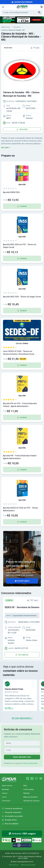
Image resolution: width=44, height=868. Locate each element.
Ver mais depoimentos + (22, 718)
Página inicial (5, 27)
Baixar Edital (22, 129)
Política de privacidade (30, 763)
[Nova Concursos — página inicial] (22, 7)
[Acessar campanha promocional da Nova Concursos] (22, 20)
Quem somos (7, 786)
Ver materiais (22, 655)
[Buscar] (40, 12)
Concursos (17, 27)
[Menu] (3, 7)
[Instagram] (36, 779)
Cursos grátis (29, 789)
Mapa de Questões (31, 797)
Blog (25, 786)
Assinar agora (22, 581)
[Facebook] (32, 779)
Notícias (27, 793)
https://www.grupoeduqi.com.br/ (23, 862)
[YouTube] (41, 779)
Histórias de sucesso (31, 801)
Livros (4, 797)
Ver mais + (6, 147)
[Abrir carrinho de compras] (41, 7)
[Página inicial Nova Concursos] (9, 779)
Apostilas (5, 789)
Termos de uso (14, 865)
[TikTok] (28, 779)
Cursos (5, 793)
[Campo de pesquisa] (21, 12)
